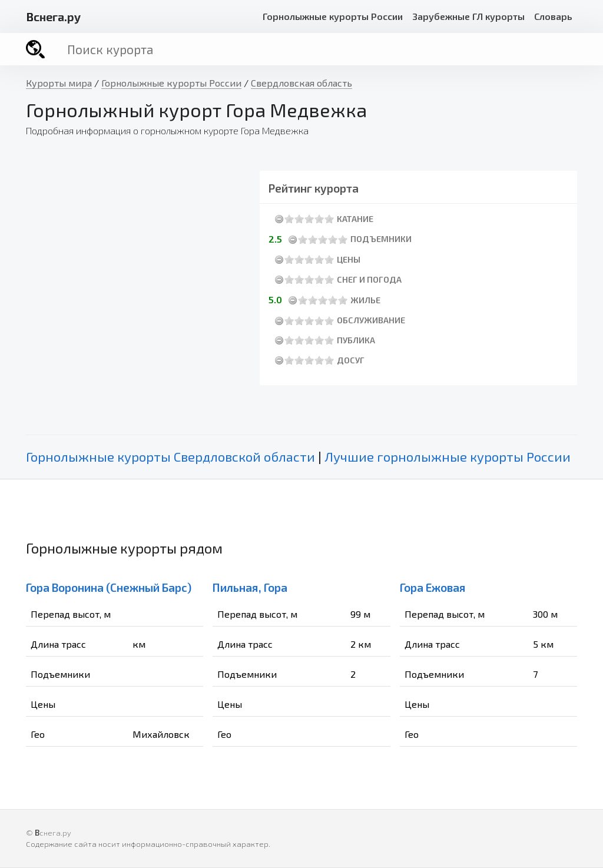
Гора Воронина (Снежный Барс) (109, 587)
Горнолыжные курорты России (333, 16)
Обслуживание (371, 320)
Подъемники (381, 239)
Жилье (365, 300)
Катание (355, 219)
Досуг (351, 360)
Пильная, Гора (250, 587)
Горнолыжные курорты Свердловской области (170, 457)
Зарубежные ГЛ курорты (468, 16)
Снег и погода (369, 279)
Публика (356, 340)
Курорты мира (59, 83)
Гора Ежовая (433, 587)
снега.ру (53, 16)
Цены (349, 259)
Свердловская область (301, 83)
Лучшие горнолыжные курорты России (448, 457)
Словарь (553, 16)
